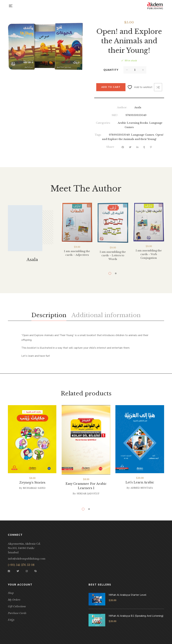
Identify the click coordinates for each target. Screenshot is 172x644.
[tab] (49, 315)
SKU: (115, 115)
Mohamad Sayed (34, 488)
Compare (158, 87)
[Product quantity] (135, 70)
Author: (122, 107)
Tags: (98, 135)
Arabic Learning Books (133, 123)
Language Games (143, 135)
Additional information (106, 315)
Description (49, 315)
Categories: (103, 123)
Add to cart (111, 87)
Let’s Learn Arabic (140, 482)
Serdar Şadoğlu (88, 494)
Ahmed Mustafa (142, 488)
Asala (138, 107)
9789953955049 (119, 135)
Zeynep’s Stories (32, 483)
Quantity (111, 70)
